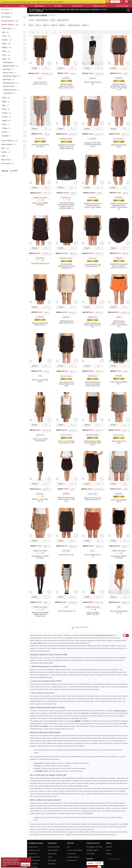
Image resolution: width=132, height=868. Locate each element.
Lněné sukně (8, 93)
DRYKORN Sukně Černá (40, 264)
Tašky (3, 156)
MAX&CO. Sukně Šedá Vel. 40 (40, 500)
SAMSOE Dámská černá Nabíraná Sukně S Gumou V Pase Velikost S (93, 206)
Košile (4, 98)
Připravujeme (7, 28)
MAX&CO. (40, 494)
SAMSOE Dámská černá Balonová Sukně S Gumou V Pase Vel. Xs (119, 266)
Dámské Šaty (52, 864)
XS (38, 32)
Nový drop (5, 9)
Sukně (4, 59)
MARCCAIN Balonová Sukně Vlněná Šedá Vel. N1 (93, 325)
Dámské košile (84, 9)
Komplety (5, 136)
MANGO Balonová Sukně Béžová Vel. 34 (66, 322)
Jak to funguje (123, 6)
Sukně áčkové (33, 854)
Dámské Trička (65, 9)
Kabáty (4, 121)
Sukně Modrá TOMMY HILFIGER (119, 557)
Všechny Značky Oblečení (75, 850)
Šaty (4, 32)
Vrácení (50, 857)
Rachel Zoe (40, 139)
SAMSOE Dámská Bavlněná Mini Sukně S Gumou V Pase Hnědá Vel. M (119, 87)
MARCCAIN (93, 317)
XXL (60, 32)
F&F (40, 78)
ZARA (119, 317)
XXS (32, 32)
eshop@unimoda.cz (92, 850)
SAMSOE (66, 78)
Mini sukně (7, 69)
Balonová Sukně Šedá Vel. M (40, 381)
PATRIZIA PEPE (66, 139)
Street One (93, 494)
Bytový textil (6, 160)
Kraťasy (5, 113)
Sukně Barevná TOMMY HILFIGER (40, 557)
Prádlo (4, 44)
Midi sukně (7, 80)
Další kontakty (91, 854)
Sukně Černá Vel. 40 (66, 555)
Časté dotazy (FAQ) (54, 847)
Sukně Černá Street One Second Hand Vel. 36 (93, 499)
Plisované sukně (9, 83)
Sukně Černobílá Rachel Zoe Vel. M (40, 146)
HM (40, 376)
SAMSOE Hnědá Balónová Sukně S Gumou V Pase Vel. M (66, 86)
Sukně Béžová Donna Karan (119, 146)
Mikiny (4, 102)
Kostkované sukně (10, 90)
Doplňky (4, 152)
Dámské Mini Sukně (34, 850)
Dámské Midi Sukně (34, 860)
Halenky (5, 40)
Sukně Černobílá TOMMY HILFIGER (93, 613)
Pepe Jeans (66, 197)
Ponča (4, 132)
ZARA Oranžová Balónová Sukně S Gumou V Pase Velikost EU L (119, 324)
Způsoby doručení (53, 850)
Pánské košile (95, 9)
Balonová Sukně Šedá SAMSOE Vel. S (40, 324)
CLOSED (93, 139)
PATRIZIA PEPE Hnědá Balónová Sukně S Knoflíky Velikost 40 (66, 147)
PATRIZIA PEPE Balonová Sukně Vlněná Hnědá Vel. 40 (66, 266)
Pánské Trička (75, 9)
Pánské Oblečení (7, 141)
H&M (35, 643)
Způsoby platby (52, 854)
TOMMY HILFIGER (40, 198)
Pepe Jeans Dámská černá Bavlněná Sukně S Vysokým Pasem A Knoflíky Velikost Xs (66, 206)
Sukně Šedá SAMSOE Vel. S (119, 501)
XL (55, 32)
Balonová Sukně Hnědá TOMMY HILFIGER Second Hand (40, 614)
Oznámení (40, 6)
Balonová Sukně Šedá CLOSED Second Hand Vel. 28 (93, 145)
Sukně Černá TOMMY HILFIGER (40, 204)
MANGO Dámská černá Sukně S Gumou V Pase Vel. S (66, 499)
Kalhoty (5, 47)
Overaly (5, 117)
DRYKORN (40, 258)
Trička (4, 36)
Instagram (109, 854)
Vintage (5, 128)
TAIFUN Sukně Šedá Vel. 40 (93, 83)
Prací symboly (71, 854)
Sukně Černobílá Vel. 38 (66, 611)
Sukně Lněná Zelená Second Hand (40, 440)
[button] (47, 74)
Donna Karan (119, 139)
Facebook (109, 847)
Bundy (4, 109)
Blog (68, 847)
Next (93, 551)
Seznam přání (100, 6)
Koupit (34, 68)
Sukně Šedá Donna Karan (119, 442)
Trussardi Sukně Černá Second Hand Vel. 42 (93, 265)
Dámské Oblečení (8, 25)
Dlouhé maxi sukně (10, 76)
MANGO (66, 317)
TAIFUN (93, 78)
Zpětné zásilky (52, 860)
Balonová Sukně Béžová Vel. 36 (119, 612)
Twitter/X (108, 850)
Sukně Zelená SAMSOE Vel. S (119, 383)
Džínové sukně (8, 86)
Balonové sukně (9, 66)
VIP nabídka (6, 13)
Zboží (6, 6)
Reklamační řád (72, 860)
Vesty (4, 124)
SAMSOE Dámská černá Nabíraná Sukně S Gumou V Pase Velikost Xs (119, 206)
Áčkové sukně (8, 73)
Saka (4, 105)
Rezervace (78, 6)
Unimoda (40, 435)
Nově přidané (6, 17)
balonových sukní (120, 711)
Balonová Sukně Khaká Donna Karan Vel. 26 (66, 442)
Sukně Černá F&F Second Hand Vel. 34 (40, 83)
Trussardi (93, 258)
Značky (58, 6)
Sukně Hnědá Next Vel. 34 (93, 556)
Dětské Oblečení (7, 144)
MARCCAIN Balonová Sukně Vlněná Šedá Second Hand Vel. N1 (93, 384)
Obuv (3, 148)
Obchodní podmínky (73, 857)
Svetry (4, 51)
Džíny (4, 55)
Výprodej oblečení (8, 21)
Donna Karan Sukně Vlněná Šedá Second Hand (66, 384)
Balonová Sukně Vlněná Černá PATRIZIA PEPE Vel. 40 (93, 443)
